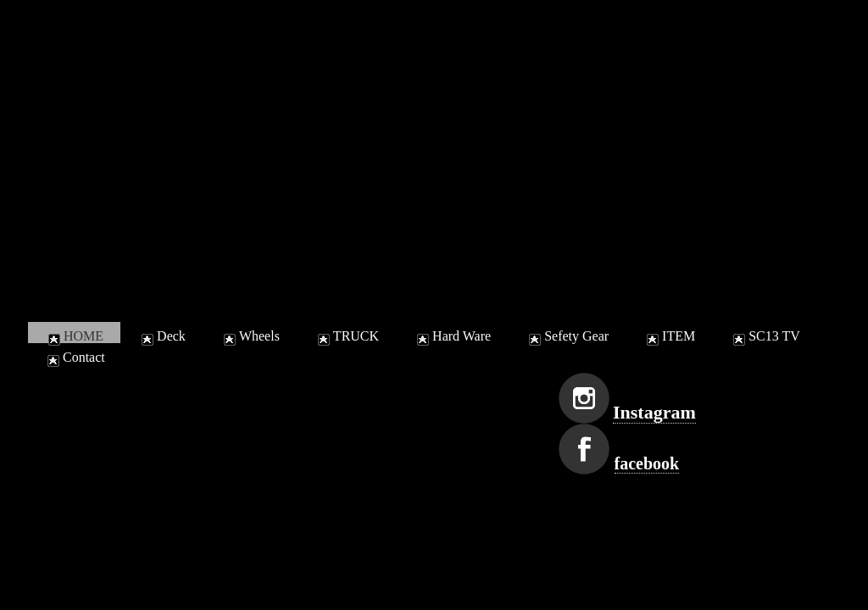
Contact (75, 357)
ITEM (669, 336)
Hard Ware (452, 336)
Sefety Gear (567, 336)
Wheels (250, 336)
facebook (647, 463)
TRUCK (347, 336)
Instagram (654, 412)
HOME (74, 336)
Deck (162, 336)
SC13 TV (765, 336)
